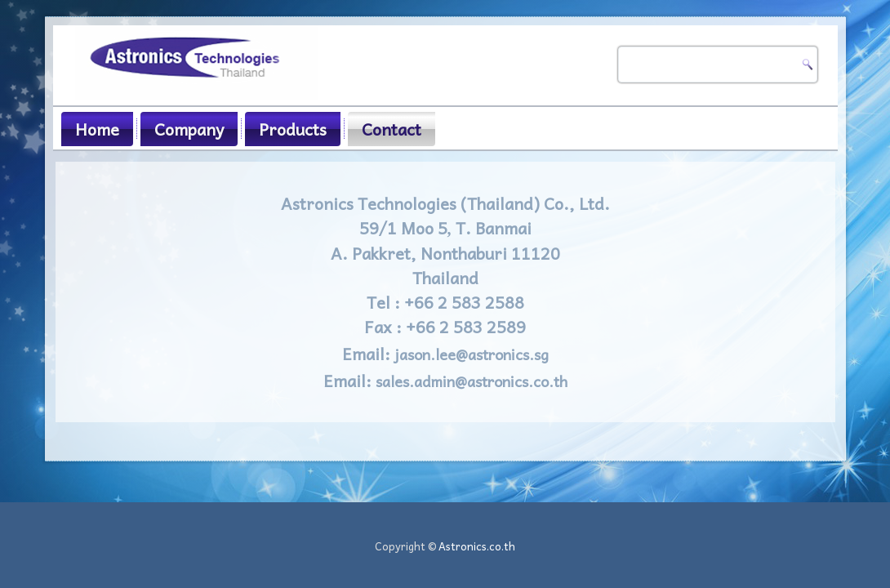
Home (97, 129)
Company (189, 129)
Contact (392, 129)
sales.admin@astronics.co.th (472, 381)
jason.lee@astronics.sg (472, 354)
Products (293, 129)
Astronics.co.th (477, 546)
